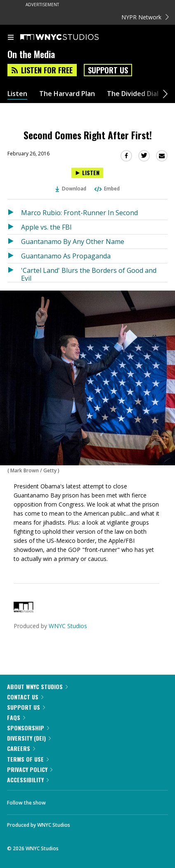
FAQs (16, 717)
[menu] (11, 38)
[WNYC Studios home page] (70, 38)
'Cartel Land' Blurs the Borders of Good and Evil (89, 274)
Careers (21, 748)
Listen (17, 94)
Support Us (108, 70)
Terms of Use (28, 759)
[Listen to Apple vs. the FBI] (14, 227)
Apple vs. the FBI (46, 227)
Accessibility (28, 780)
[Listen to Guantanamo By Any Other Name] (14, 242)
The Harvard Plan (67, 94)
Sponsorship (28, 728)
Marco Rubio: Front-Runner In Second (79, 213)
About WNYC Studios (37, 686)
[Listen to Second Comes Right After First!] (87, 173)
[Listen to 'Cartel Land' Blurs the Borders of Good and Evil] (14, 273)
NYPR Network (145, 17)
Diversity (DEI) (29, 738)
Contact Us (25, 697)
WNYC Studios (68, 626)
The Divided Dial (133, 94)
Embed (106, 189)
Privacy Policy (30, 769)
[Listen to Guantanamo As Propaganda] (14, 256)
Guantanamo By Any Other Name (73, 242)
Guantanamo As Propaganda (66, 256)
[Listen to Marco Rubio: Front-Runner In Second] (14, 213)
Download (71, 189)
